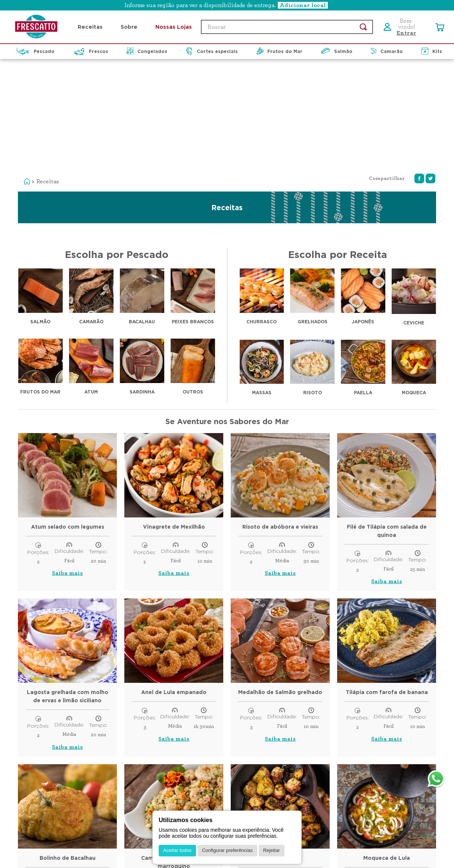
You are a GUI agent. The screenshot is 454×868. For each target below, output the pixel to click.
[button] (227, 5)
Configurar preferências (227, 850)
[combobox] (287, 27)
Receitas (48, 73)
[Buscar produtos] (363, 27)
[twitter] (430, 70)
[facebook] (419, 70)
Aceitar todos (177, 850)
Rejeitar (272, 850)
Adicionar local (303, 5)
